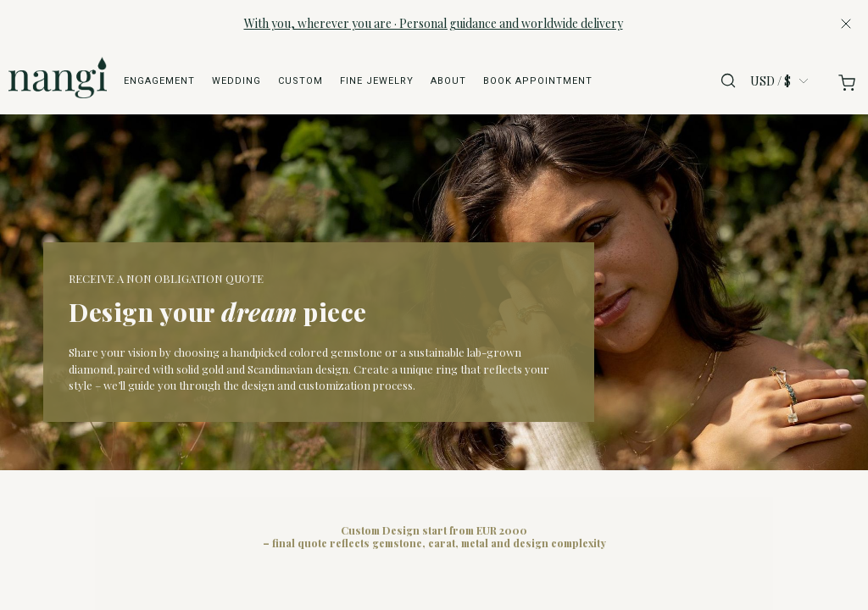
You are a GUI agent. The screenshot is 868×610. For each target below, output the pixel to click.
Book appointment (538, 81)
